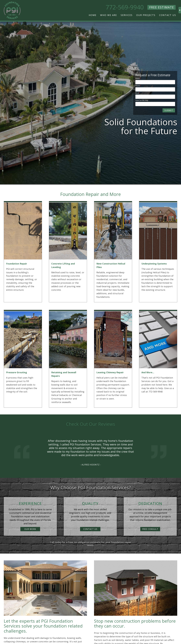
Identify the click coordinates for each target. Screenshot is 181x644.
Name (138, 78)
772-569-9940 (125, 7)
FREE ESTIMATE (162, 7)
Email (137, 93)
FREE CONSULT (150, 529)
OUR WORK (30, 529)
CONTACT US (90, 529)
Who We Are (109, 15)
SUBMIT (169, 110)
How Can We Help (142, 100)
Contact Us (168, 15)
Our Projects (146, 15)
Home (93, 15)
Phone (138, 86)
